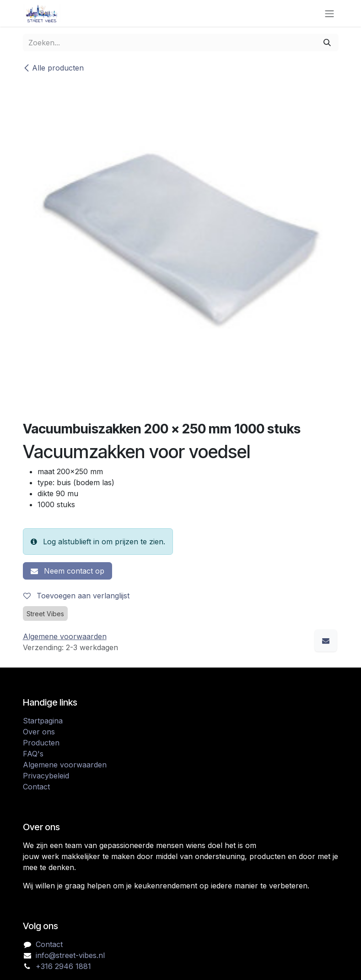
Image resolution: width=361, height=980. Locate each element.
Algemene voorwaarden (65, 765)
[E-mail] (326, 641)
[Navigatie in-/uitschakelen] (329, 13)
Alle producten (53, 68)
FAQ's (33, 754)
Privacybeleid (46, 776)
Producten (41, 743)
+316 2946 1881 (63, 966)
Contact (36, 787)
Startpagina (43, 721)
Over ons (39, 732)
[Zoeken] (327, 43)
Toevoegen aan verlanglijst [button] (76, 596)
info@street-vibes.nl (70, 955)
